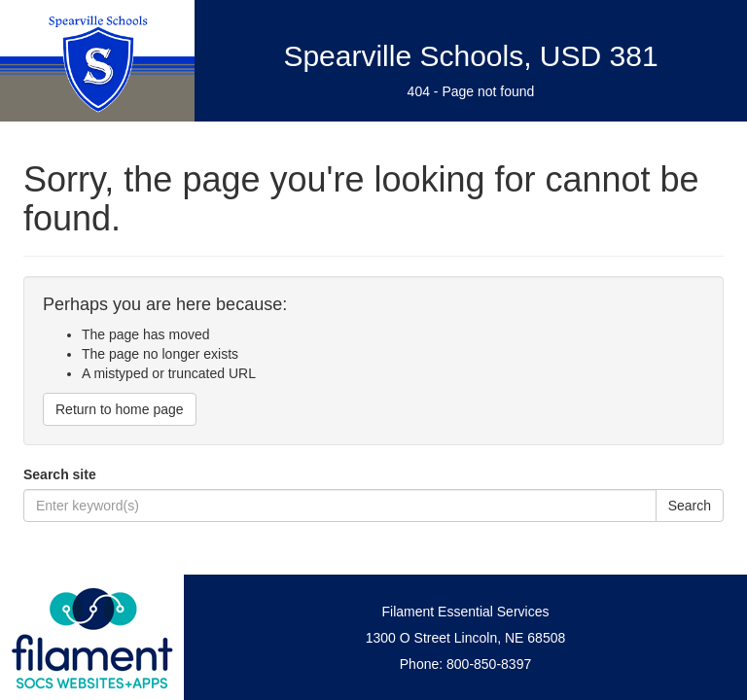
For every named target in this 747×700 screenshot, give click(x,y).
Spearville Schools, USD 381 (470, 56)
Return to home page (120, 409)
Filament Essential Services (466, 612)
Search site (60, 474)
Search (690, 506)
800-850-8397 (489, 664)
